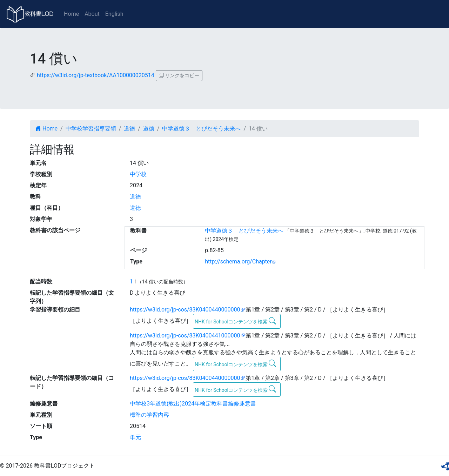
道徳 (129, 129)
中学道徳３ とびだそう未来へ (201, 129)
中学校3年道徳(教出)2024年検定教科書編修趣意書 (193, 404)
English (114, 14)
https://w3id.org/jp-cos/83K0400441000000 (185, 336)
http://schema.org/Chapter (238, 262)
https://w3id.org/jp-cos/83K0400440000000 (185, 310)
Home (71, 14)
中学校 (138, 174)
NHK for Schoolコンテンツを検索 (236, 321)
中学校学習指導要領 (91, 129)
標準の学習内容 (149, 415)
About (92, 14)
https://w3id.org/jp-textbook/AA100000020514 (96, 75)
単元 (135, 437)
